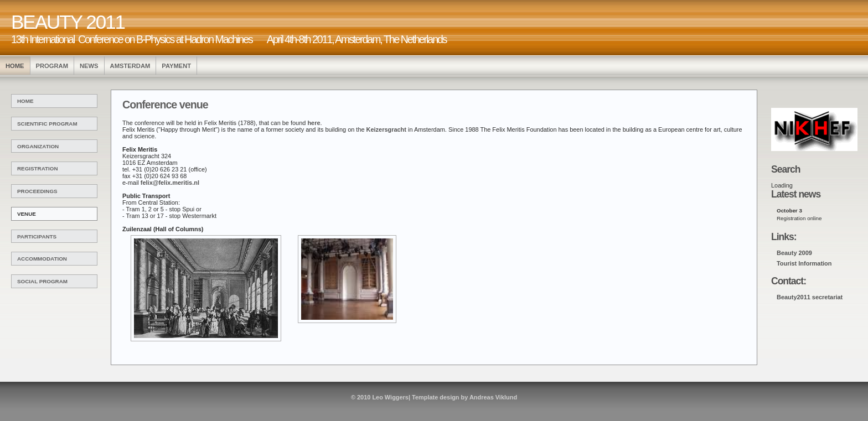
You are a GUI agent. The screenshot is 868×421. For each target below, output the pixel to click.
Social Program (42, 281)
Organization (38, 146)
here (314, 123)
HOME (15, 66)
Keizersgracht (386, 129)
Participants (37, 237)
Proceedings (37, 191)
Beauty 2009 (794, 253)
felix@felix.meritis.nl (170, 183)
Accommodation (42, 259)
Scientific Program (47, 124)
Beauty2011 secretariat (810, 297)
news (89, 66)
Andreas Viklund (493, 397)
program (52, 66)
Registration (38, 168)
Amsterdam (130, 66)
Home (25, 101)
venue (27, 214)
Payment (176, 66)
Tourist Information (804, 263)
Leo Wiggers (390, 397)
